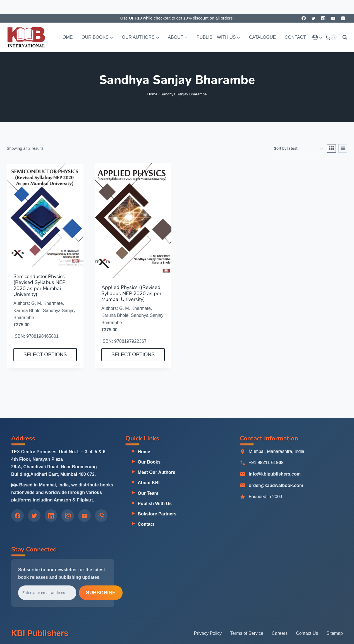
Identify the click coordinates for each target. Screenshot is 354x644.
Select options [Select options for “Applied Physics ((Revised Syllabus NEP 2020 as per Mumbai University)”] (133, 354)
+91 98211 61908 (266, 463)
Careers (280, 633)
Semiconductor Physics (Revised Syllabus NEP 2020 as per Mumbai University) (39, 285)
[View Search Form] (343, 37)
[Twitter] (313, 18)
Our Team (148, 493)
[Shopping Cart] (331, 37)
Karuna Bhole (27, 311)
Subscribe (101, 594)
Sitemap (335, 633)
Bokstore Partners (157, 514)
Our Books (149, 462)
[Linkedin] (343, 18)
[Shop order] (298, 149)
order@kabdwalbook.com (276, 486)
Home (66, 37)
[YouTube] (333, 18)
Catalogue (262, 37)
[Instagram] (323, 18)
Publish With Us (155, 504)
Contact (295, 37)
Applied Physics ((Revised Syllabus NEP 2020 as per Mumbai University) (131, 293)
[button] (320, 37)
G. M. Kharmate (47, 303)
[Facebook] (304, 18)
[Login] (317, 37)
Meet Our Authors (156, 473)
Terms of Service (247, 633)
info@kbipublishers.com (275, 475)
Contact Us (307, 633)
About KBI (149, 483)
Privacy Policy (208, 633)
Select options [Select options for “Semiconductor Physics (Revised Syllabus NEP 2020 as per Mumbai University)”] (45, 354)
